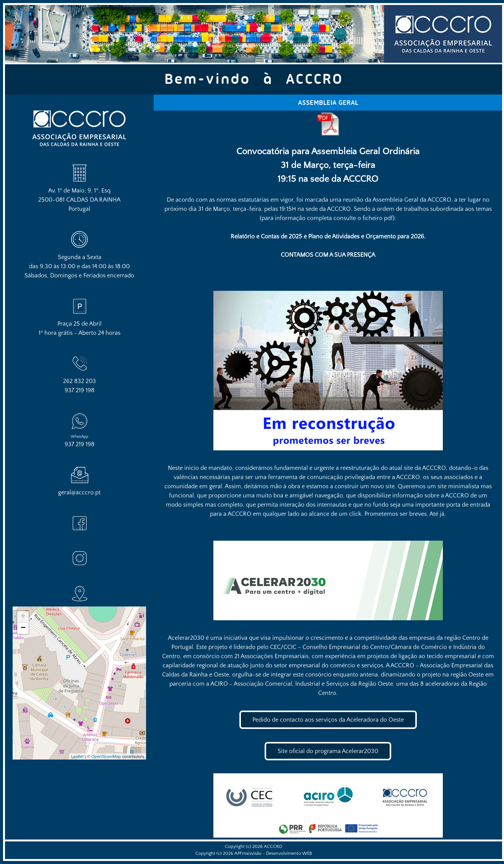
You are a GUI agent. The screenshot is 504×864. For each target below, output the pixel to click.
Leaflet (77, 756)
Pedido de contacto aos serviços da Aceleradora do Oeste (328, 720)
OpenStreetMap (106, 756)
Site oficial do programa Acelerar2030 (328, 751)
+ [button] (23, 617)
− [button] (23, 628)
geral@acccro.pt (79, 492)
